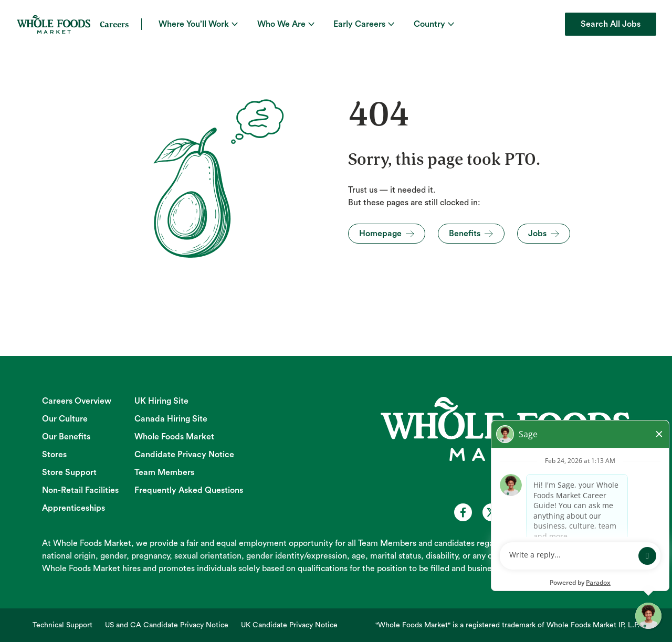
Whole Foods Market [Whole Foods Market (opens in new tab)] (174, 437)
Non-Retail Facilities (80, 490)
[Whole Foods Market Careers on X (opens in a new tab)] (491, 512)
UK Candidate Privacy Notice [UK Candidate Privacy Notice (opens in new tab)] (289, 625)
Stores (54, 455)
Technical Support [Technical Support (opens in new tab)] (62, 625)
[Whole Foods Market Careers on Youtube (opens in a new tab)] (520, 512)
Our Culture (65, 419)
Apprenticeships (73, 508)
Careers (114, 24)
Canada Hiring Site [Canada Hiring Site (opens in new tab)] (171, 419)
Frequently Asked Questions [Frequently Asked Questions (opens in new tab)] (189, 490)
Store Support (69, 472)
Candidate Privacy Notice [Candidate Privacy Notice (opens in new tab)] (184, 455)
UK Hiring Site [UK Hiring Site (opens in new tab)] (161, 401)
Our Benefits (66, 437)
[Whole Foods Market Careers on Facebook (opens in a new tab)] (463, 512)
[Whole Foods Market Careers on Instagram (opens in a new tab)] (548, 512)
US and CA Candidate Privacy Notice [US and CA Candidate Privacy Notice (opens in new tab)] (167, 625)
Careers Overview (77, 401)
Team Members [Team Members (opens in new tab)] (164, 472)
